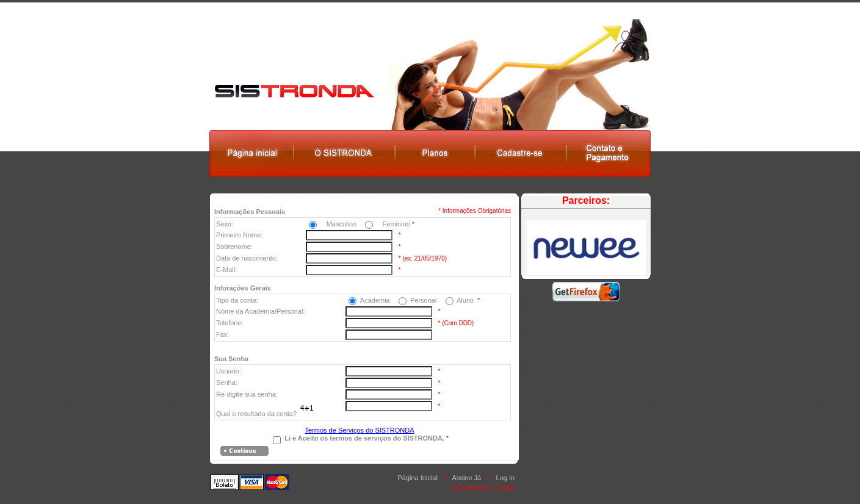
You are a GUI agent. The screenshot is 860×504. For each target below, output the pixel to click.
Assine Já (467, 478)
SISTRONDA (470, 488)
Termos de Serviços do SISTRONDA (359, 430)
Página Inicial (417, 478)
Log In (506, 478)
